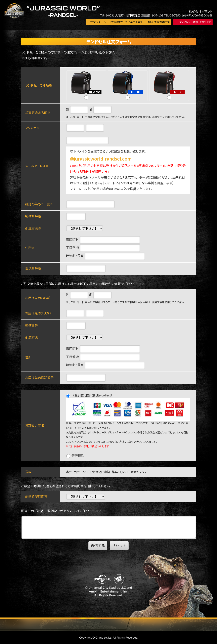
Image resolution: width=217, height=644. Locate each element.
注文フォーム (98, 22)
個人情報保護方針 (159, 22)
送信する (98, 546)
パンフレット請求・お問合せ (194, 22)
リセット (119, 546)
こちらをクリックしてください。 (141, 442)
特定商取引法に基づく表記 (127, 22)
